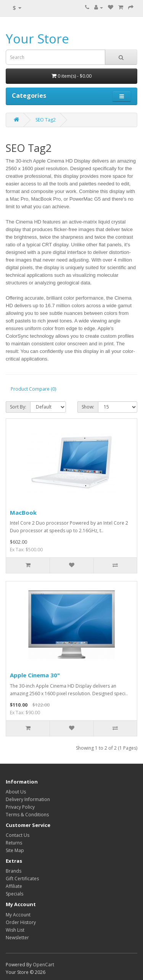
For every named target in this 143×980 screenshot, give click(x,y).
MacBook (23, 512)
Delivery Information (28, 799)
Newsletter (17, 938)
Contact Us (18, 835)
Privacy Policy (20, 807)
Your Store (37, 39)
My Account (18, 915)
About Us (16, 792)
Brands (14, 871)
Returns (14, 843)
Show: (88, 407)
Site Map (15, 850)
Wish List (15, 930)
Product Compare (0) (33, 389)
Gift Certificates (22, 879)
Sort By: (18, 407)
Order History (21, 922)
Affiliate (14, 886)
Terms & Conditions (27, 815)
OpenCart (43, 965)
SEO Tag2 (46, 120)
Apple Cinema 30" (35, 675)
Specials (14, 894)
